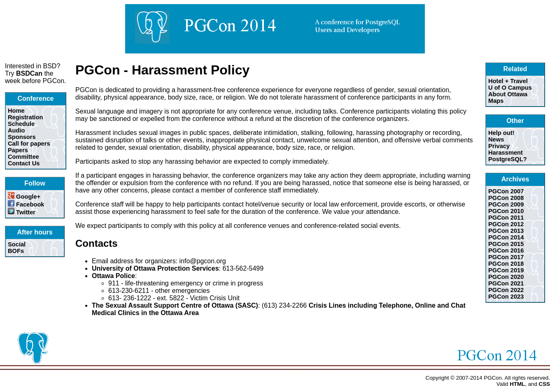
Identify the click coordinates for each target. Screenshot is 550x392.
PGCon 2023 (506, 297)
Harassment (506, 153)
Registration (26, 117)
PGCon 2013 (506, 231)
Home (16, 111)
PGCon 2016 (506, 251)
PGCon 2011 (506, 218)
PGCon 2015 (506, 244)
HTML (517, 384)
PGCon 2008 (506, 198)
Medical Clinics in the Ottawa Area (145, 313)
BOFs (16, 251)
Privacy (499, 146)
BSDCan (29, 73)
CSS (544, 384)
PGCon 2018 (506, 264)
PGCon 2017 (506, 257)
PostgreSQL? (508, 159)
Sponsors (22, 137)
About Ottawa (508, 94)
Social (17, 244)
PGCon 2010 (506, 211)
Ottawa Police (113, 276)
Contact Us (24, 163)
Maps (496, 101)
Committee (23, 157)
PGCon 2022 (506, 290)
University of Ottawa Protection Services (155, 268)
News (496, 139)
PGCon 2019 (506, 270)
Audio (16, 130)
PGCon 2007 (506, 191)
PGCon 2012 (506, 224)
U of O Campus (510, 88)
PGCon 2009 (506, 204)
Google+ (24, 197)
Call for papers (29, 144)
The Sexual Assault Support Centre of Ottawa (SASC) (175, 305)
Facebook (26, 204)
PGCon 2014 (506, 237)
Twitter (22, 212)
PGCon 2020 (506, 277)
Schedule (21, 124)
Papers (18, 150)
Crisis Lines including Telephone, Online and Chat (387, 305)
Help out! (501, 133)
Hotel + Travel (508, 81)
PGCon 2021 (506, 283)
